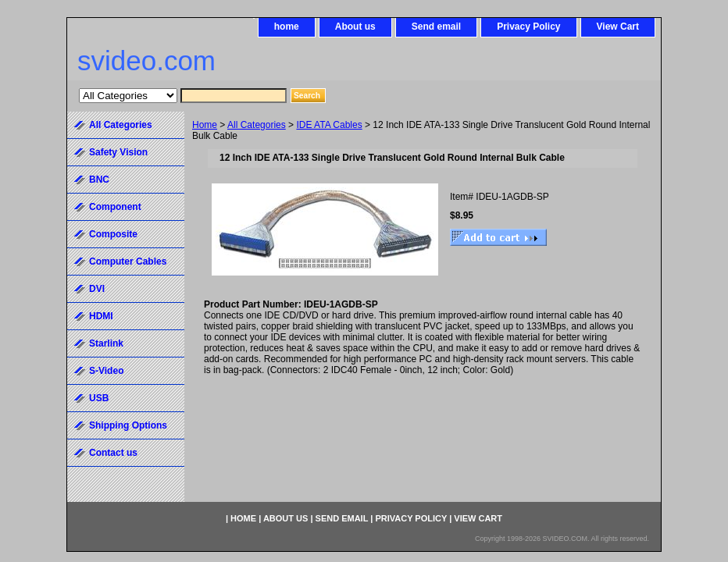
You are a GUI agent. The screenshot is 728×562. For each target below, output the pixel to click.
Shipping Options (128, 425)
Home (205, 125)
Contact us (113, 453)
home (287, 27)
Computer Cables (128, 261)
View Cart (618, 27)
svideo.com (146, 60)
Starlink (106, 343)
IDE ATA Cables (329, 125)
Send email (436, 27)
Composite (113, 234)
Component (115, 207)
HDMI (101, 316)
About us (355, 27)
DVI (97, 289)
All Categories (257, 125)
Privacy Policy (528, 27)
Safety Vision (118, 152)
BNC (99, 180)
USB (99, 398)
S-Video (106, 371)
